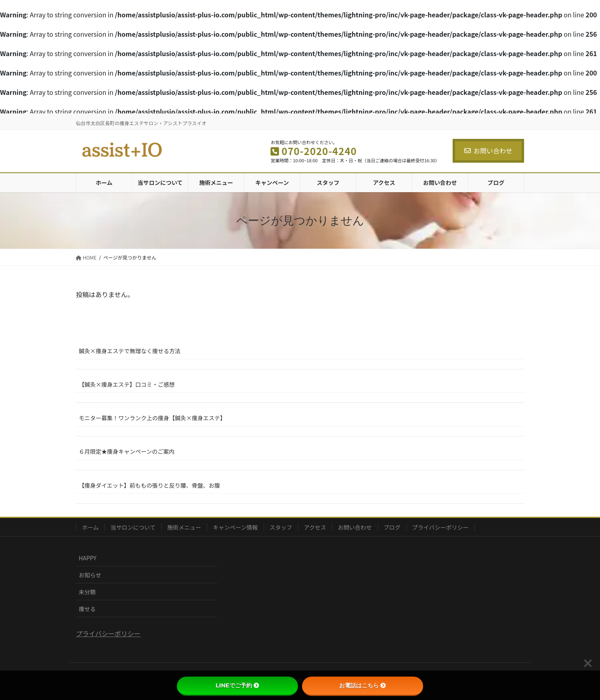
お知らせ (90, 575)
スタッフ (281, 527)
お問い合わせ (488, 151)
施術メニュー (184, 527)
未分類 (87, 592)
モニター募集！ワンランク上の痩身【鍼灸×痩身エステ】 (152, 418)
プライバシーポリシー (441, 527)
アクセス (315, 527)
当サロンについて (133, 527)
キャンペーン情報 (235, 527)
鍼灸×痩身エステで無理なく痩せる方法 (130, 351)
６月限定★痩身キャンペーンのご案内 (127, 451)
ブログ (392, 527)
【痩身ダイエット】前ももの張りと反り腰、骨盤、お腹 (149, 485)
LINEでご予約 (237, 685)
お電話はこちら (363, 685)
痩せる (87, 609)
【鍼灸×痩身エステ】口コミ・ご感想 (127, 384)
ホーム (90, 527)
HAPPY (88, 558)
